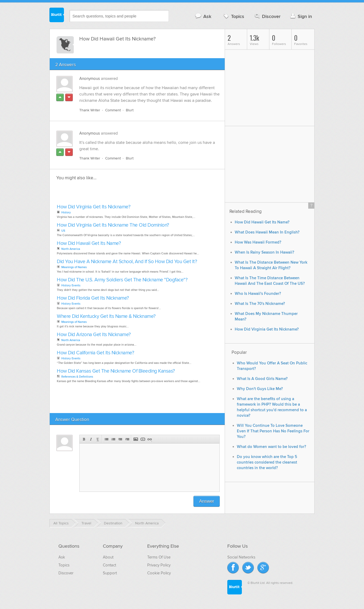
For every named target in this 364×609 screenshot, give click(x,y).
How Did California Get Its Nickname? (95, 353)
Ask (203, 16)
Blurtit (57, 16)
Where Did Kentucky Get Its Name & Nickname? (106, 316)
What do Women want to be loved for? (271, 447)
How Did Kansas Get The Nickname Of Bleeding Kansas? (116, 371)
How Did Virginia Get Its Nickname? (94, 207)
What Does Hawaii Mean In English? (267, 232)
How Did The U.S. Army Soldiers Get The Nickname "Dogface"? (122, 280)
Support (110, 573)
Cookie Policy (159, 573)
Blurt (130, 110)
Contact (109, 565)
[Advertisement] (116, 194)
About (108, 557)
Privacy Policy (159, 565)
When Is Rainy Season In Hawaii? (264, 252)
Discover (267, 16)
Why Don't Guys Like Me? (260, 389)
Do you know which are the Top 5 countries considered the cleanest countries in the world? (267, 462)
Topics (233, 16)
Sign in (300, 16)
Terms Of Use (159, 557)
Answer (207, 501)
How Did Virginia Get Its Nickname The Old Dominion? (113, 225)
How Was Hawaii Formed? (258, 242)
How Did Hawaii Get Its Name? (89, 243)
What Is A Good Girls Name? (262, 379)
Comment (113, 110)
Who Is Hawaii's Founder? (258, 294)
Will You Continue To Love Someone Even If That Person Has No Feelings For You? (273, 431)
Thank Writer (90, 110)
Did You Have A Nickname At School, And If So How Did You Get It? (127, 262)
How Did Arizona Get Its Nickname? (94, 335)
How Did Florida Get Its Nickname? (93, 298)
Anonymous (90, 79)
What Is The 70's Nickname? (260, 304)
